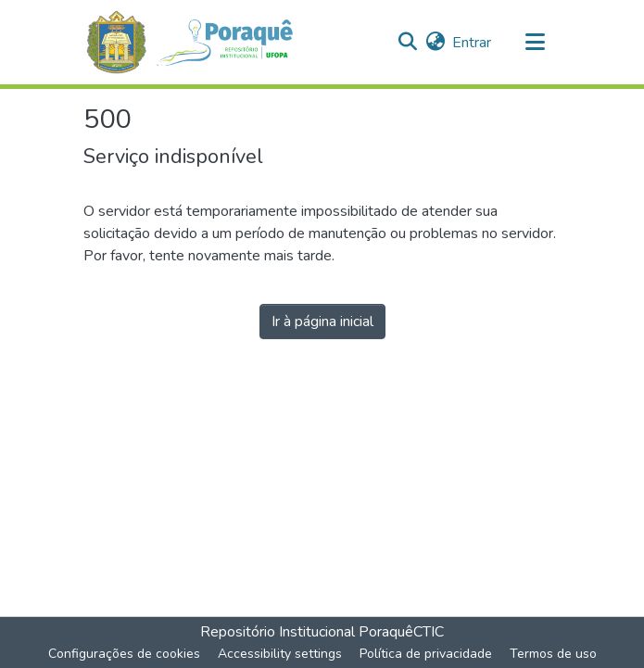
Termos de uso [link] (553, 654)
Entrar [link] (472, 43)
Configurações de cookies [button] (124, 654)
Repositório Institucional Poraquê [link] (307, 632)
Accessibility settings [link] (280, 654)
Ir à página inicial (322, 321)
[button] (200, 42)
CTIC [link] (429, 632)
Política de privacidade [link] (426, 654)
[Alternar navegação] (536, 43)
